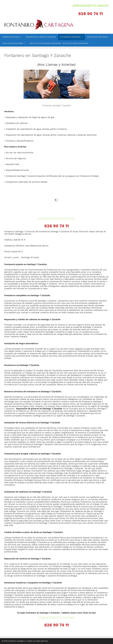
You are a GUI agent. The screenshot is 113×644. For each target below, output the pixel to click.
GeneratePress (42, 641)
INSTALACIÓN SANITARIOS (15, 43)
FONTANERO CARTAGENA (72, 37)
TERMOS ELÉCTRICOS (13, 37)
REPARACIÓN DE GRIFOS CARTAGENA (41, 37)
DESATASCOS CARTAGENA (97, 37)
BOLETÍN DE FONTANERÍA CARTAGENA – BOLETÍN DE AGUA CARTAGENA (61, 43)
